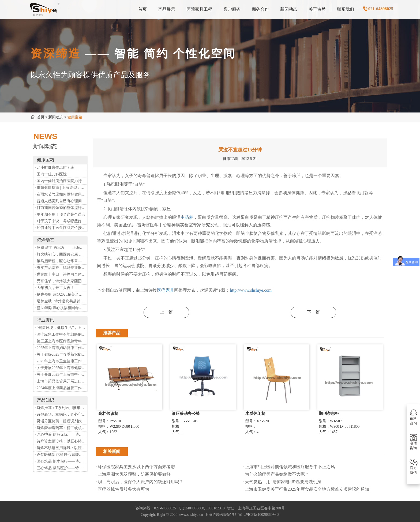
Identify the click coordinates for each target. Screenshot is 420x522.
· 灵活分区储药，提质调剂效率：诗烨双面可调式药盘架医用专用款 (61, 421)
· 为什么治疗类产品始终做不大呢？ (276, 474)
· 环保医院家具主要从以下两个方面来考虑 (135, 467)
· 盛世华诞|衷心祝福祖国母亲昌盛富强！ (61, 308)
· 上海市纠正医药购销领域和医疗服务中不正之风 (289, 467)
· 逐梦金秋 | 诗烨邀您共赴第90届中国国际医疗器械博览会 (61, 301)
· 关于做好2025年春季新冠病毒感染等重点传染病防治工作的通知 (61, 354)
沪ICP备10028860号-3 (262, 515)
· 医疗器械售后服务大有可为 (122, 489)
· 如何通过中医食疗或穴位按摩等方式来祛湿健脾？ (61, 228)
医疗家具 (166, 290)
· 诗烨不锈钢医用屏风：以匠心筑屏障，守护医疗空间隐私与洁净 (61, 448)
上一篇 (166, 312)
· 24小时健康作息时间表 (55, 168)
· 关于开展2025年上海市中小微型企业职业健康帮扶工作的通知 (61, 375)
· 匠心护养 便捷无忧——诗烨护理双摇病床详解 (61, 435)
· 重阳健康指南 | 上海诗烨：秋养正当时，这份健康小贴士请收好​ (61, 188)
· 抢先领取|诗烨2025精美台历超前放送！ (61, 294)
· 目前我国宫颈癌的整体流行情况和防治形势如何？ (61, 208)
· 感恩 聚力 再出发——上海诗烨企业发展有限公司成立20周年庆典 (61, 248)
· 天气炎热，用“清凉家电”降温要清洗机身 (282, 482)
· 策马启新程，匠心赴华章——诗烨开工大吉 (61, 261)
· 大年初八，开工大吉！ (55, 288)
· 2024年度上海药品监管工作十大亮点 (61, 388)
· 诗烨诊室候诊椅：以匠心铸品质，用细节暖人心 (61, 441)
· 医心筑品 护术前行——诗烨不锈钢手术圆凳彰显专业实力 (61, 461)
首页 (41, 117)
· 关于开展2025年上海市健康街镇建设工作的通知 (61, 368)
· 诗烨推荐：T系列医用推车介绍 (61, 408)
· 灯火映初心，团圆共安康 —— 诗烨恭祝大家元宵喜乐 (61, 254)
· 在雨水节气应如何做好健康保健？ (61, 194)
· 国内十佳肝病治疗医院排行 (58, 181)
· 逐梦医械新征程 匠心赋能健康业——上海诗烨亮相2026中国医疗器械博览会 (61, 455)
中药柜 (187, 217)
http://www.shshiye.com (251, 290)
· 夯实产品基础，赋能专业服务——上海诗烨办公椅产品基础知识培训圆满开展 (61, 268)
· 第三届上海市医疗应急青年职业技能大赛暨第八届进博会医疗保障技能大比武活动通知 (61, 341)
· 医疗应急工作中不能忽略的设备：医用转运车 (61, 334)
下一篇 (313, 312)
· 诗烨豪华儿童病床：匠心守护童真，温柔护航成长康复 (61, 414)
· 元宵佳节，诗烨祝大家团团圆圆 (61, 281)
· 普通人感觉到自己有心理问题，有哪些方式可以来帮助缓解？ (61, 201)
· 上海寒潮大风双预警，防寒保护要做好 (133, 474)
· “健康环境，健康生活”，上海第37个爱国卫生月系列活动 (61, 328)
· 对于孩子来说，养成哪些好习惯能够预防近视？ (61, 221)
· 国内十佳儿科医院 (51, 174)
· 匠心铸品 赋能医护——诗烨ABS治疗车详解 (61, 468)
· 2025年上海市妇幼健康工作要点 (61, 348)
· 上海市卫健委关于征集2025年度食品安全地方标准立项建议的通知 (306, 489)
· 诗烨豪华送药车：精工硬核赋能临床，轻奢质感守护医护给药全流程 (61, 428)
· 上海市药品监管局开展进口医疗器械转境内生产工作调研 (61, 381)
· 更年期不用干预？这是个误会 (60, 214)
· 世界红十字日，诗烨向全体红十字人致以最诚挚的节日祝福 (61, 274)
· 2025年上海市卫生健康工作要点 (61, 361)
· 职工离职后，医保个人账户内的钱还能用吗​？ (140, 482)
